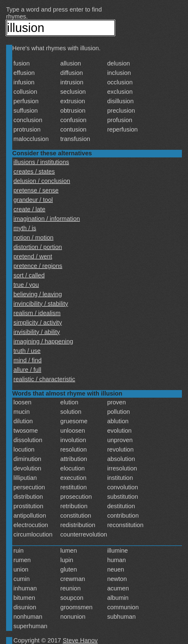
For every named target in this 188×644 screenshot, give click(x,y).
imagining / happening (43, 341)
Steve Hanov (80, 640)
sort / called (29, 275)
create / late (29, 209)
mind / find (27, 360)
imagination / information (47, 219)
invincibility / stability (41, 304)
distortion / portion (38, 247)
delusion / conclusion (42, 181)
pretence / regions (38, 266)
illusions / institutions (41, 162)
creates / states (34, 171)
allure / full (27, 370)
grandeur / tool (33, 200)
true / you (26, 285)
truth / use (27, 351)
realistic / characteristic (44, 379)
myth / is (25, 228)
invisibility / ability (37, 332)
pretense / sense (36, 190)
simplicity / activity (38, 322)
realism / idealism (37, 313)
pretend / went (33, 256)
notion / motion (33, 238)
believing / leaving (38, 294)
